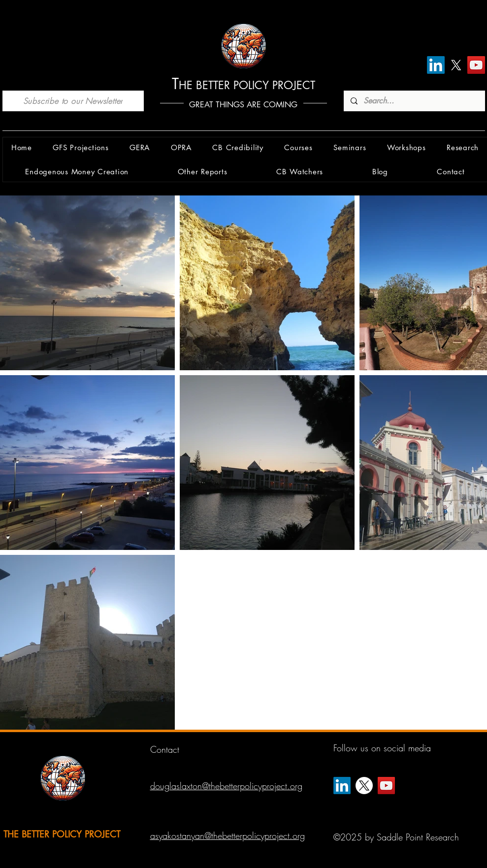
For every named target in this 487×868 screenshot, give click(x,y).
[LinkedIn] (436, 65)
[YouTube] (476, 65)
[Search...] (414, 101)
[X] (456, 65)
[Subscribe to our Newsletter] (73, 101)
